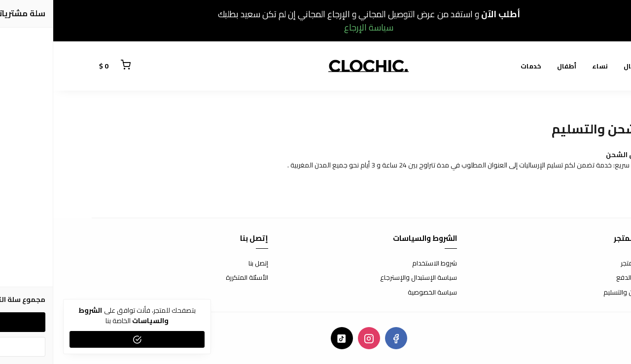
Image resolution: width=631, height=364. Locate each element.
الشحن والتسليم (571, 293)
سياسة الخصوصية (379, 293)
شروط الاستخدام (381, 264)
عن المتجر (580, 264)
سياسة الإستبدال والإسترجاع (365, 278)
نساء (547, 66)
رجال (578, 66)
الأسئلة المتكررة (194, 278)
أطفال (513, 66)
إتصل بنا (205, 264)
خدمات (478, 66)
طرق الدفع (578, 278)
